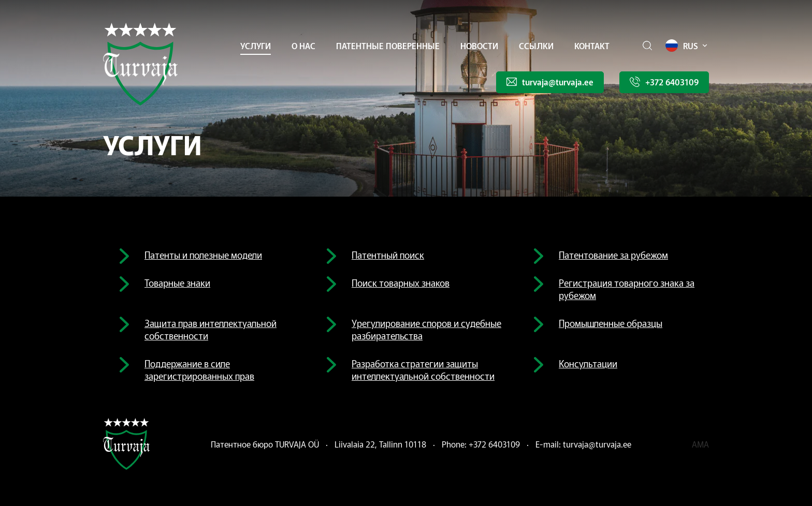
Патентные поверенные (388, 46)
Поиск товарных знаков (401, 282)
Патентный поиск (388, 255)
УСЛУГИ (256, 46)
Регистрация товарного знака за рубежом (627, 289)
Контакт (592, 46)
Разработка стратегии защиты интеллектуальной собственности (423, 369)
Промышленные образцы (611, 323)
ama (700, 444)
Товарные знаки (177, 282)
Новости (479, 46)
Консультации (588, 363)
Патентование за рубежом (613, 255)
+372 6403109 (494, 444)
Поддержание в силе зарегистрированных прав (199, 369)
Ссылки (536, 46)
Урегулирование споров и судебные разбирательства (426, 329)
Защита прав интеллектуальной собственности (211, 329)
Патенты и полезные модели (203, 255)
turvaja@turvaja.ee (597, 444)
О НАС (303, 46)
